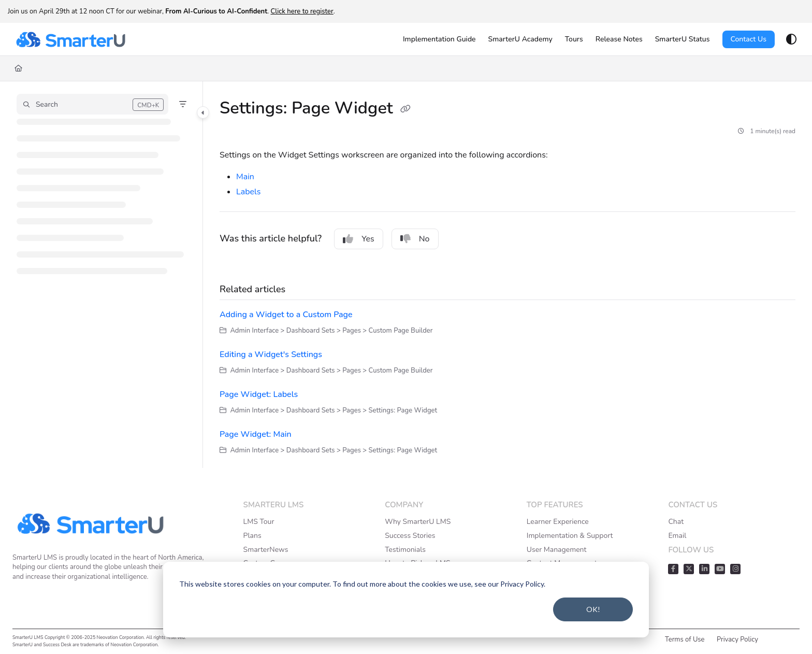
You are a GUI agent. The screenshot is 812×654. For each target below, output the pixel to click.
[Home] (18, 68)
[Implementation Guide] (439, 39)
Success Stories (410, 536)
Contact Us (749, 39)
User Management (557, 550)
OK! (593, 609)
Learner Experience (558, 522)
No (415, 239)
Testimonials (405, 550)
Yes (359, 239)
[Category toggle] (203, 112)
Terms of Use (685, 639)
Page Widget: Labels (259, 394)
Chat (676, 522)
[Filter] (183, 104)
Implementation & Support (570, 536)
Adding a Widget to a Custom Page (286, 315)
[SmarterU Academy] (520, 39)
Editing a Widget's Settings (271, 354)
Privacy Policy (737, 639)
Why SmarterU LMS (418, 522)
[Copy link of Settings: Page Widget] (405, 109)
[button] (92, 104)
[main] (508, 275)
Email (677, 536)
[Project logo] (70, 39)
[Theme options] (791, 39)
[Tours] (574, 39)
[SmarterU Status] (683, 39)
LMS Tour (259, 522)
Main (245, 177)
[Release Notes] (619, 39)
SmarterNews (266, 550)
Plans (252, 536)
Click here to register (302, 11)
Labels (248, 192)
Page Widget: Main (256, 434)
